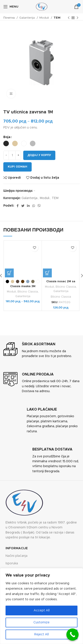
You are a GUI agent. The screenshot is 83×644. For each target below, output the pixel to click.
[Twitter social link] (23, 206)
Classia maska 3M (23, 286)
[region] (41, 606)
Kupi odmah (17, 167)
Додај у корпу (39, 155)
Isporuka (12, 563)
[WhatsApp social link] (34, 206)
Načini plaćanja (16, 556)
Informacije (17, 548)
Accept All (42, 610)
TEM (57, 18)
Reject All (41, 634)
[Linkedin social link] (28, 206)
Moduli (45, 18)
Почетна (9, 18)
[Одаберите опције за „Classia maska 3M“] (9, 273)
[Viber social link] (39, 206)
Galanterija (27, 18)
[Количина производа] (12, 155)
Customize (41, 622)
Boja (7, 137)
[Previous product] (69, 18)
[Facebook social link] (18, 206)
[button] (47, 273)
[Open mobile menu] (11, 7)
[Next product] (77, 18)
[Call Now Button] (72, 635)
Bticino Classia (28, 292)
